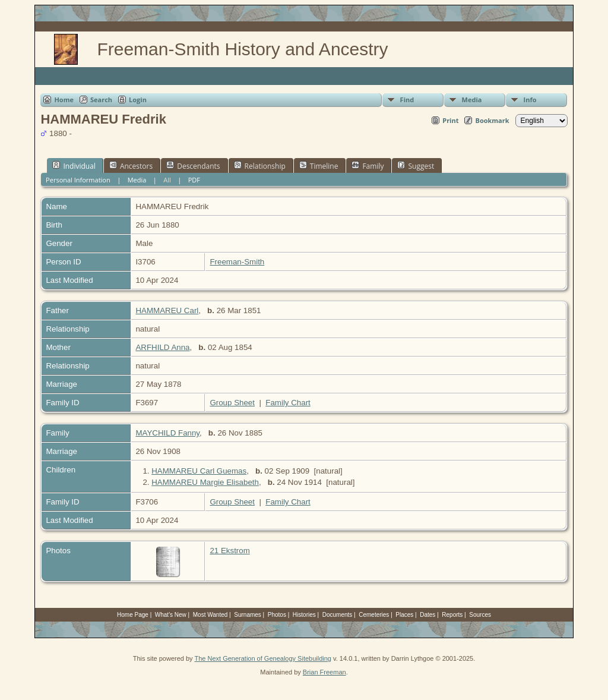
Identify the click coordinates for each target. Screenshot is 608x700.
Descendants (193, 166)
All (167, 180)
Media (472, 100)
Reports (452, 615)
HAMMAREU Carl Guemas (199, 471)
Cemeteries (374, 615)
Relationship (260, 166)
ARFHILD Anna (162, 347)
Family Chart (288, 403)
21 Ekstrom (229, 551)
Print (450, 120)
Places (404, 615)
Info (530, 100)
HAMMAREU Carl (167, 310)
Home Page (133, 615)
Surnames (248, 615)
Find (407, 100)
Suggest (416, 166)
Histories (304, 615)
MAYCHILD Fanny (167, 433)
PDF (194, 180)
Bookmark (492, 120)
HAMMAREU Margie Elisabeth (205, 482)
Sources (480, 615)
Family (368, 166)
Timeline (319, 166)
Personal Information (78, 180)
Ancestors (131, 166)
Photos (277, 615)
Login (138, 100)
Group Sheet (232, 403)
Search (101, 100)
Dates (427, 615)
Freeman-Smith (237, 262)
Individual (74, 166)
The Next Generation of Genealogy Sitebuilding (263, 658)
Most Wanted (210, 615)
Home (64, 100)
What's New (171, 615)
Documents (338, 615)
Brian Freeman (324, 672)
